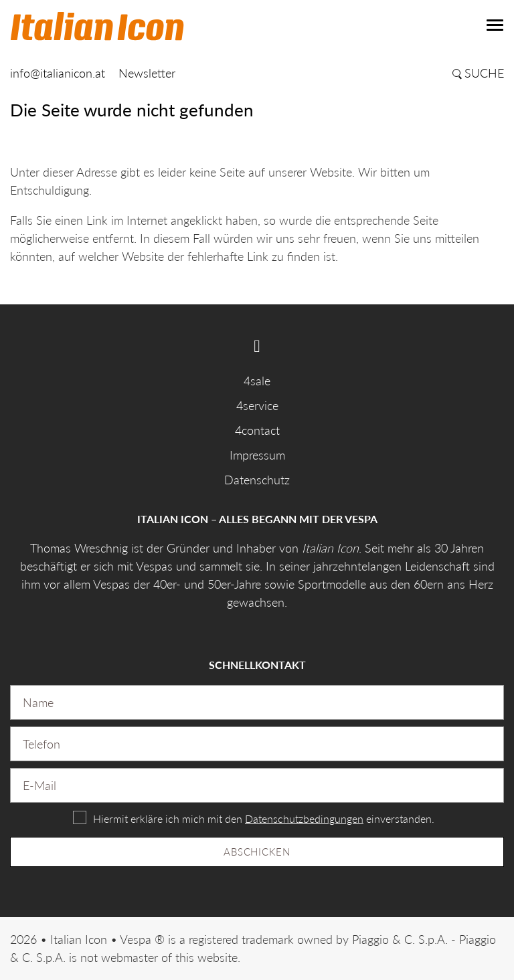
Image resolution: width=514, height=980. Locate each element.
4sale (257, 381)
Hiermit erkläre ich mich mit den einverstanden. (264, 818)
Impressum (257, 455)
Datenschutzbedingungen (304, 818)
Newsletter (147, 73)
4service (257, 405)
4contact (257, 430)
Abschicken (257, 852)
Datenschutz (257, 480)
